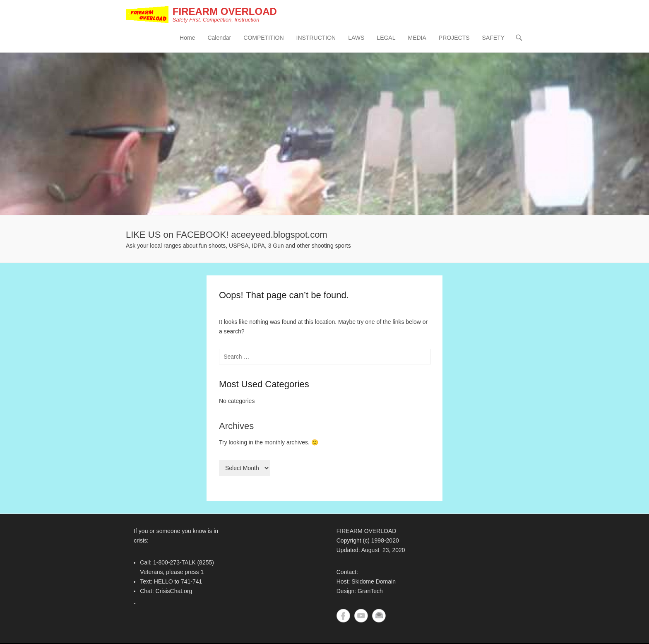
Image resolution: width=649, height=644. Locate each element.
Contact (379, 616)
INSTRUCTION (316, 38)
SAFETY (493, 38)
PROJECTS (454, 38)
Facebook (343, 616)
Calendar (219, 38)
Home (187, 38)
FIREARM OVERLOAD (225, 11)
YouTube (361, 616)
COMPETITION (263, 38)
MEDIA (417, 38)
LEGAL (386, 38)
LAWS (356, 38)
